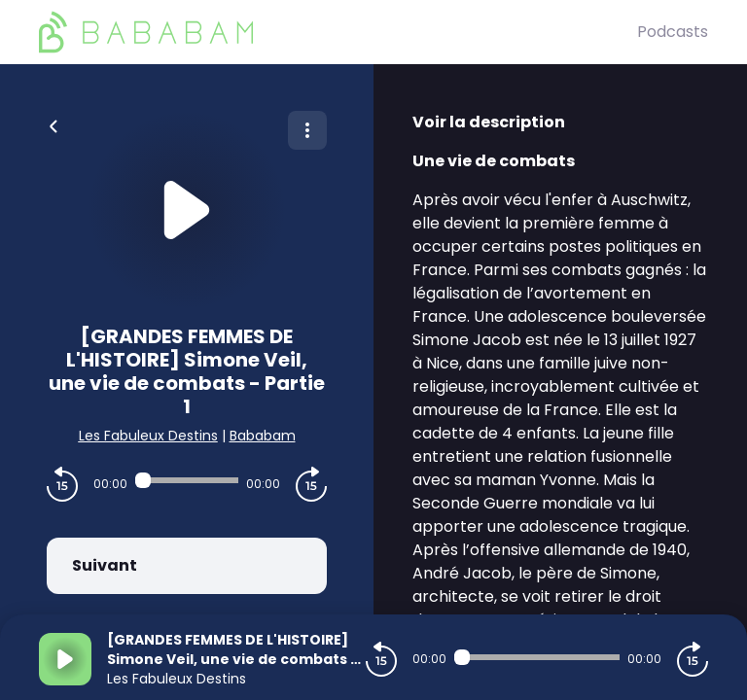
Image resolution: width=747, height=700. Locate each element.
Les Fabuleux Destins (148, 436)
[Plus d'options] (307, 130)
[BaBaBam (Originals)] (338, 32)
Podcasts (673, 32)
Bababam (263, 436)
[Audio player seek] (187, 480)
